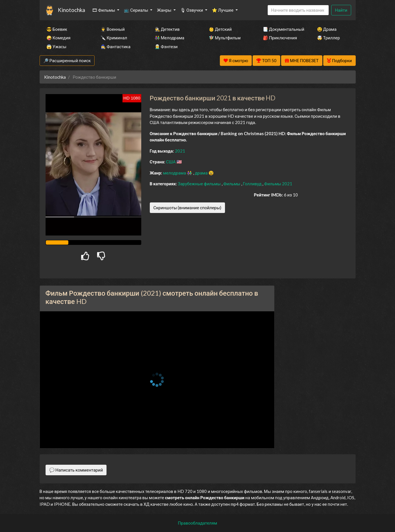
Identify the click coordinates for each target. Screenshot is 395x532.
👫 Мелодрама (170, 38)
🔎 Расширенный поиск (67, 60)
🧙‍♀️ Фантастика (116, 46)
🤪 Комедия (59, 38)
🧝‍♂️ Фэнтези (166, 46)
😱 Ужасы (57, 46)
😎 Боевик (57, 29)
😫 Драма (327, 29)
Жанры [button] (165, 10)
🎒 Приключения (280, 38)
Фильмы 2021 (278, 184)
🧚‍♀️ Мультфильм (225, 38)
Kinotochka (71, 10)
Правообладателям (198, 523)
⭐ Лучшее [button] (223, 10)
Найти (341, 10)
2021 (180, 151)
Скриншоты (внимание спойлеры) (188, 208)
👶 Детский (220, 29)
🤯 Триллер (329, 38)
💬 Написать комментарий (76, 470)
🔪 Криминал (114, 38)
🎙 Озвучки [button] (192, 10)
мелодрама (175, 173)
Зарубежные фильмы (200, 184)
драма (202, 173)
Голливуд (253, 184)
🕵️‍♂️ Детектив (167, 29)
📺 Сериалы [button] (136, 10)
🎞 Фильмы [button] (104, 10)
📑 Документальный (282, 29)
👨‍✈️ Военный (113, 29)
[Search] (298, 10)
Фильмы (232, 184)
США (171, 162)
